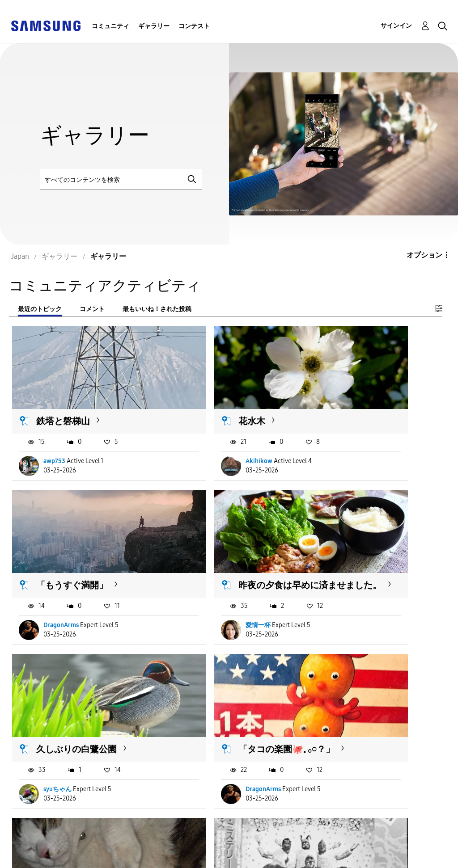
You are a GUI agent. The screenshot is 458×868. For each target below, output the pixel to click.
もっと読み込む (48, 796)
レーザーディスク (220, 690)
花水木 (198, 397)
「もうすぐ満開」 (368, 397)
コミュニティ (110, 26)
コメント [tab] (92, 309)
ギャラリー (154, 26)
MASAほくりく (212, 741)
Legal (162, 857)
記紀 (345, 741)
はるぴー (56, 741)
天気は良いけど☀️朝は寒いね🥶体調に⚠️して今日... (79, 701)
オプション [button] (424, 255)
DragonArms (357, 438)
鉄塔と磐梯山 (64, 397)
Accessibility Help (45, 843)
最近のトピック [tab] (40, 309)
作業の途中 (354, 690)
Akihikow (205, 438)
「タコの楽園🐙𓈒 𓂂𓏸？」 (366, 544)
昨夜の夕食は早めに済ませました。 (81, 544)
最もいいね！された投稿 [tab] (157, 309)
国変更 (301, 849)
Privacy (26, 857)
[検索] (121, 179)
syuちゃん (206, 589)
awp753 (55, 438)
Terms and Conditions (191, 843)
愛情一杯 (56, 589)
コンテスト (194, 26)
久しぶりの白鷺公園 (225, 538)
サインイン (396, 26)
